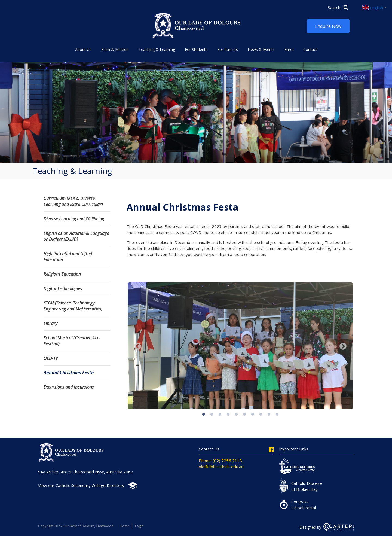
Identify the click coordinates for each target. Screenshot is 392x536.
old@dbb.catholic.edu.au (221, 467)
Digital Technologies (63, 288)
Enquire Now (328, 26)
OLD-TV (51, 358)
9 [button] (269, 415)
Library (51, 323)
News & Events (261, 49)
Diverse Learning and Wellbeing (74, 219)
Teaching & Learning (157, 49)
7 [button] (253, 415)
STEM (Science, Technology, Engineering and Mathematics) (73, 306)
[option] (240, 346)
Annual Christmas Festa (69, 373)
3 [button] (220, 415)
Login (139, 526)
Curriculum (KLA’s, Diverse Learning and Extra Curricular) (73, 201)
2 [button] (212, 415)
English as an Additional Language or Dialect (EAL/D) (76, 236)
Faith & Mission (115, 49)
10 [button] (277, 415)
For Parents (228, 49)
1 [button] (204, 415)
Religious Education (62, 274)
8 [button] (261, 415)
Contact (310, 49)
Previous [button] (137, 346)
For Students (196, 49)
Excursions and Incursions (69, 387)
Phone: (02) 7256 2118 (220, 461)
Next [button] (343, 346)
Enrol (289, 49)
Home (125, 526)
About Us (83, 49)
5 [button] (236, 415)
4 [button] (228, 415)
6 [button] (244, 415)
